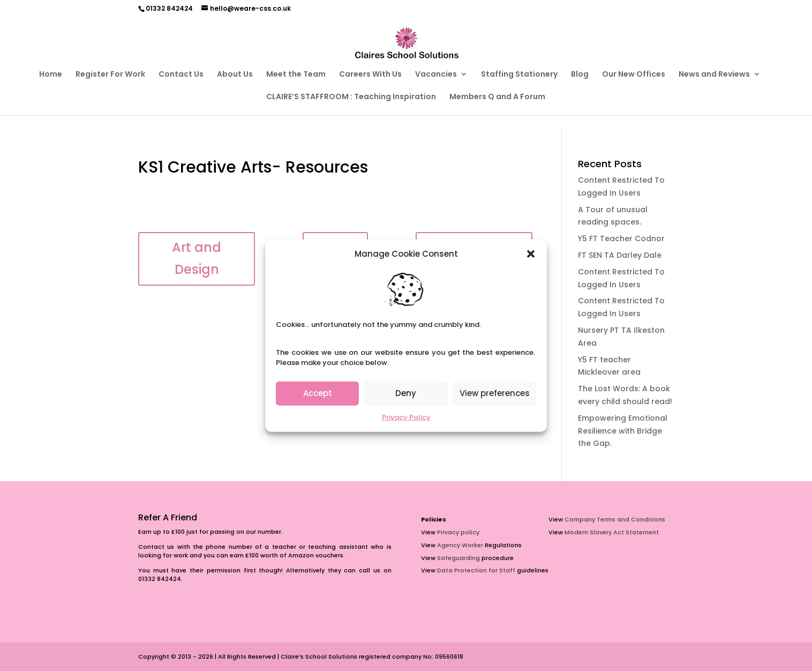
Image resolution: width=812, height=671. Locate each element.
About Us (235, 75)
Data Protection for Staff (476, 570)
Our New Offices (634, 75)
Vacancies (436, 75)
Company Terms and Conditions (615, 519)
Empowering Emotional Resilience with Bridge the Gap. (623, 431)
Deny (406, 393)
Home (51, 75)
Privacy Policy (406, 417)
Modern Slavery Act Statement (612, 532)
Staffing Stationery (519, 75)
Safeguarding (458, 558)
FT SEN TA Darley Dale (620, 255)
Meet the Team (296, 75)
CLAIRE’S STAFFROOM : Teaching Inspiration (351, 97)
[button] (531, 254)
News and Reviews (714, 75)
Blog (580, 75)
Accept (318, 393)
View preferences (495, 393)
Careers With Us (370, 75)
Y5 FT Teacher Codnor (621, 238)
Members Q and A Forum (497, 97)
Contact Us (181, 75)
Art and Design (197, 258)
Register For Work (110, 75)
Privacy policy (458, 532)
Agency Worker (460, 545)
